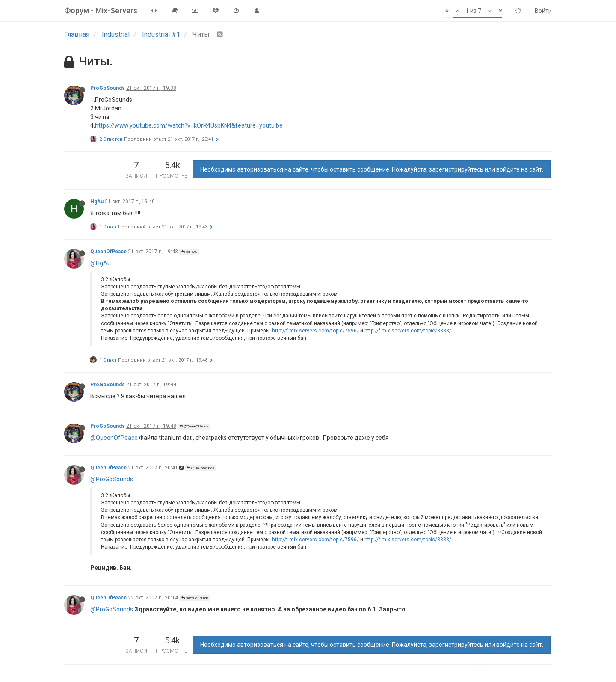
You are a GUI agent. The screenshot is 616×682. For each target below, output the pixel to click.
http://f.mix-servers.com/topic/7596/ (315, 331)
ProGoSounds (108, 88)
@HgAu (189, 252)
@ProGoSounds (200, 468)
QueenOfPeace (108, 252)
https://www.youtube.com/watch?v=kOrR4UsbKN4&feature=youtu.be (189, 125)
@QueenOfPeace (194, 426)
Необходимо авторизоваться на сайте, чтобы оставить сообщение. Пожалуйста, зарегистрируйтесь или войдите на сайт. (372, 169)
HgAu (97, 202)
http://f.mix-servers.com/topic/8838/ (408, 331)
